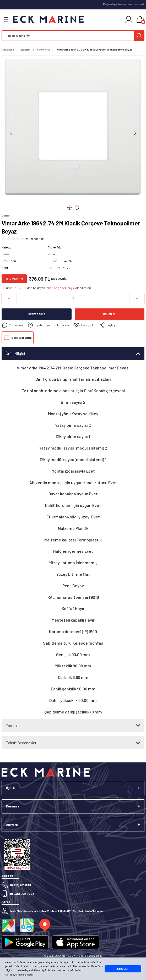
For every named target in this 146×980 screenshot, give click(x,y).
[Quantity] (73, 298)
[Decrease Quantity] (9, 298)
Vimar (52, 254)
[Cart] (140, 20)
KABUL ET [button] (123, 969)
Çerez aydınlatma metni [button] (19, 975)
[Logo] (48, 19)
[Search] (73, 36)
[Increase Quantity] (137, 298)
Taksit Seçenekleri (22, 743)
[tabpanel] (73, 128)
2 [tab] (77, 208)
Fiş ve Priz (55, 247)
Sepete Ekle (37, 314)
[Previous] (11, 133)
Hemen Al (109, 314)
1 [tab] (69, 208)
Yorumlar (13, 726)
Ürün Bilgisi (15, 353)
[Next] (135, 133)
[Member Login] (129, 19)
